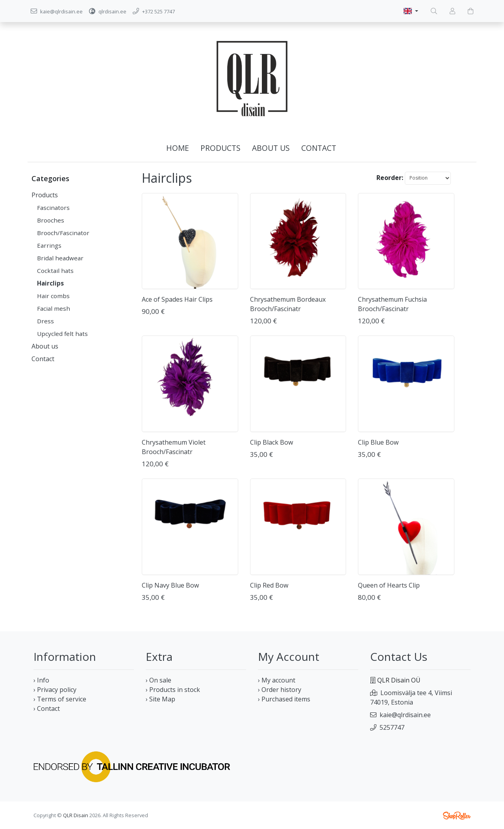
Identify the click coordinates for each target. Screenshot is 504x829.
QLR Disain (76, 815)
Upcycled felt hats (62, 334)
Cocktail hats (55, 271)
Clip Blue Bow (378, 442)
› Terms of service (60, 699)
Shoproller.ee (457, 816)
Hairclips (50, 283)
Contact (319, 148)
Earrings (49, 245)
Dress (45, 321)
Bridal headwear (60, 258)
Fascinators (53, 208)
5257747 (392, 727)
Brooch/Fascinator (63, 233)
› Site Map (160, 699)
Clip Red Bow (269, 585)
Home (178, 148)
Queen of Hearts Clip (389, 585)
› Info (41, 680)
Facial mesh (54, 308)
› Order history (280, 690)
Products (220, 148)
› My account (277, 680)
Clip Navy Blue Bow (170, 585)
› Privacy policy (55, 690)
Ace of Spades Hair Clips (177, 299)
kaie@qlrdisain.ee (405, 715)
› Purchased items (284, 699)
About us (271, 148)
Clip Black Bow (271, 442)
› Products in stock (173, 690)
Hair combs (53, 296)
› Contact (47, 708)
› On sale (158, 680)
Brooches (51, 220)
